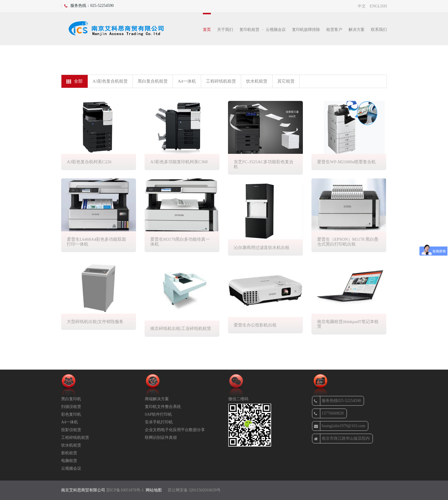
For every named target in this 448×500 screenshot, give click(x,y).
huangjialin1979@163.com (340, 426)
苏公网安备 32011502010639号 (194, 490)
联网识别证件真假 (161, 438)
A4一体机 (187, 81)
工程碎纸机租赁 (221, 81)
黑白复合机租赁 (153, 81)
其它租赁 (286, 81)
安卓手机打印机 (159, 422)
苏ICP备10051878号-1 (125, 490)
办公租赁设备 (336, 54)
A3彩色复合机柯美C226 (89, 162)
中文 (362, 6)
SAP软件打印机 (159, 414)
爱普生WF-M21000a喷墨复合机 (346, 162)
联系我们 (379, 30)
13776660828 (329, 413)
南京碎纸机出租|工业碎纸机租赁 (181, 328)
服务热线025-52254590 (338, 401)
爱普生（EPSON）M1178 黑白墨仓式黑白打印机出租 (348, 242)
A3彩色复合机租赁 (110, 81)
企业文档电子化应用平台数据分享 (175, 430)
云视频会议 (276, 30)
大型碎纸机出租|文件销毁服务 (95, 322)
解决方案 (357, 30)
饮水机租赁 (257, 81)
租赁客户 (334, 30)
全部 (74, 81)
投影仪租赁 (71, 430)
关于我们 (225, 30)
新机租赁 (69, 453)
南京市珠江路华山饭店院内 (342, 439)
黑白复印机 (71, 399)
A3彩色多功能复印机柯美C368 (179, 162)
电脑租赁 (69, 461)
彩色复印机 (71, 414)
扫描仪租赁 (71, 407)
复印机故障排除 (306, 30)
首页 (207, 30)
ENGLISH (378, 6)
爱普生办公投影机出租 (255, 325)
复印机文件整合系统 (163, 407)
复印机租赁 (249, 30)
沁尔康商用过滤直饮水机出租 (262, 248)
